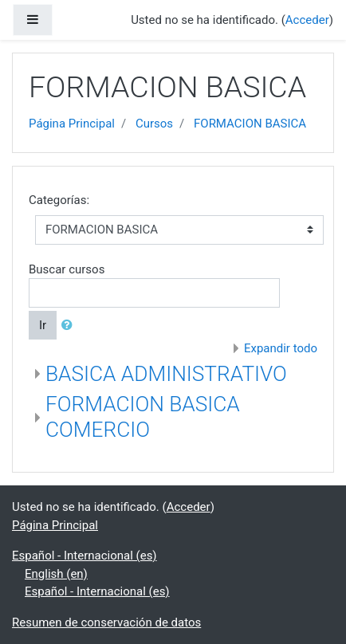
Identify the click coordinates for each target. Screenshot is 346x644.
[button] (70, 326)
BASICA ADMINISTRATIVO (166, 374)
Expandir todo (281, 348)
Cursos (154, 124)
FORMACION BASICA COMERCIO (143, 417)
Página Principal (72, 124)
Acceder (307, 20)
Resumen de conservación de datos (106, 622)
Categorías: (59, 200)
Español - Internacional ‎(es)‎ (85, 556)
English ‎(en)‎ (56, 574)
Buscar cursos (67, 269)
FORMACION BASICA (250, 124)
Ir (43, 325)
